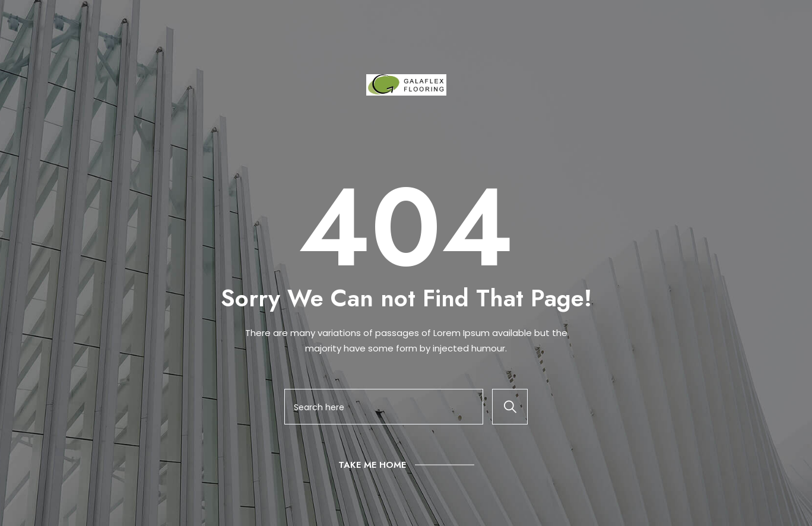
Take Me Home (372, 465)
